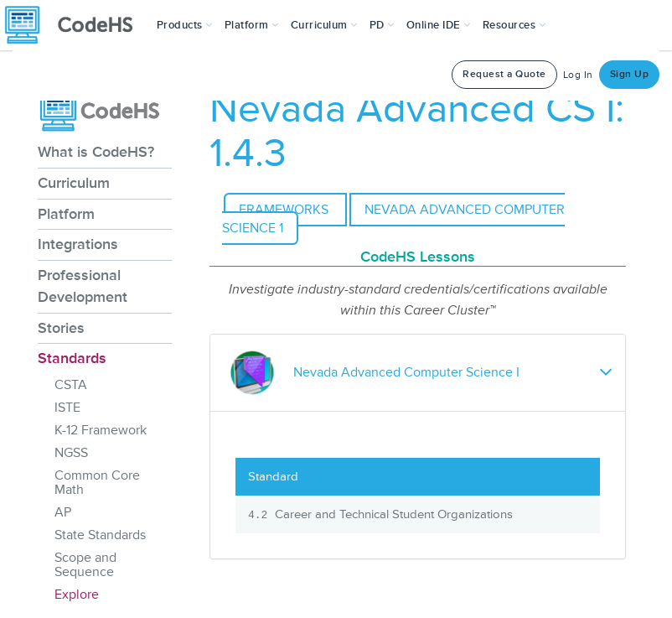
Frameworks (285, 210)
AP (63, 512)
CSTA (71, 385)
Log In (578, 75)
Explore (77, 595)
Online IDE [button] (439, 25)
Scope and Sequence (85, 565)
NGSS (71, 453)
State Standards (100, 535)
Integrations (78, 244)
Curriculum (74, 183)
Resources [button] (514, 25)
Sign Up (630, 74)
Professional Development (83, 286)
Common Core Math (97, 483)
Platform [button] (252, 25)
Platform (66, 214)
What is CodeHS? (96, 152)
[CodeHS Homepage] (75, 25)
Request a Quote (504, 74)
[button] (185, 25)
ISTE (67, 408)
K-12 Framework (101, 430)
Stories (61, 328)
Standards (72, 358)
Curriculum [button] (324, 25)
